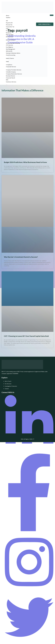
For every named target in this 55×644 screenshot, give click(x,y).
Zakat (7, 62)
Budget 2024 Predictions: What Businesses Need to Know (25, 162)
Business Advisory (11, 40)
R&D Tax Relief (10, 35)
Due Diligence (9, 47)
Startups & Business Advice (13, 53)
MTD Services (9, 37)
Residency (9, 33)
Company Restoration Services (14, 74)
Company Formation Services (14, 70)
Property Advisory (11, 31)
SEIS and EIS (9, 51)
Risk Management (11, 49)
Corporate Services (11, 67)
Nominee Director (11, 76)
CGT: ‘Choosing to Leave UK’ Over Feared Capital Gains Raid (26, 336)
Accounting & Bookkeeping (13, 43)
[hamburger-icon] (52, 15)
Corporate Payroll (10, 78)
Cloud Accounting (11, 55)
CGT (7, 29)
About (8, 16)
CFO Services (9, 45)
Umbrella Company (11, 72)
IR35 (7, 80)
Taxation (8, 18)
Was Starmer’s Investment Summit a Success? (21, 257)
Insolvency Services (11, 82)
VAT (7, 21)
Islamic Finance (10, 58)
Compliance (9, 65)
